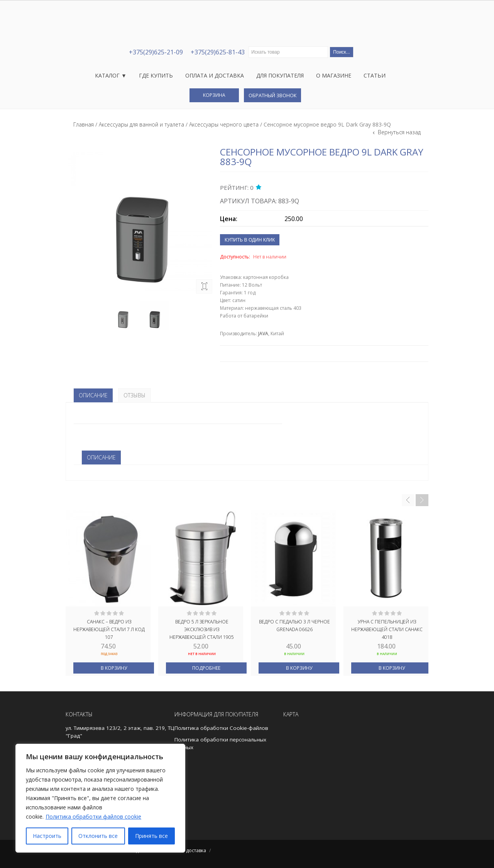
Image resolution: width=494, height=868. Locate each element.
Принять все (151, 836)
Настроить (47, 836)
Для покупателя (280, 75)
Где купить (156, 75)
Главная (84, 124)
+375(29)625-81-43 (218, 52)
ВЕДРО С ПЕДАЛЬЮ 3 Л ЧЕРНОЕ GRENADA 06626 (294, 626)
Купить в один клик (250, 240)
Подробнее (206, 668)
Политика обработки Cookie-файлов (221, 728)
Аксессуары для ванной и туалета (141, 124)
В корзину (114, 668)
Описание (93, 395)
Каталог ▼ (111, 75)
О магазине (334, 75)
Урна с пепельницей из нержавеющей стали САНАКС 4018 (387, 629)
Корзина (214, 95)
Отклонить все (98, 836)
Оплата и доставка (215, 75)
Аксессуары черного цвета (224, 124)
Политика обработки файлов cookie (93, 816)
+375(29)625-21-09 (156, 52)
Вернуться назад (398, 132)
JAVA (263, 334)
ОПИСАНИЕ (101, 457)
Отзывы (134, 395)
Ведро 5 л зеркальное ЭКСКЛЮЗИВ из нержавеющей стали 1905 (202, 629)
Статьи (375, 75)
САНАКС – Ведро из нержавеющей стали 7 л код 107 (109, 629)
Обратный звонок (272, 95)
